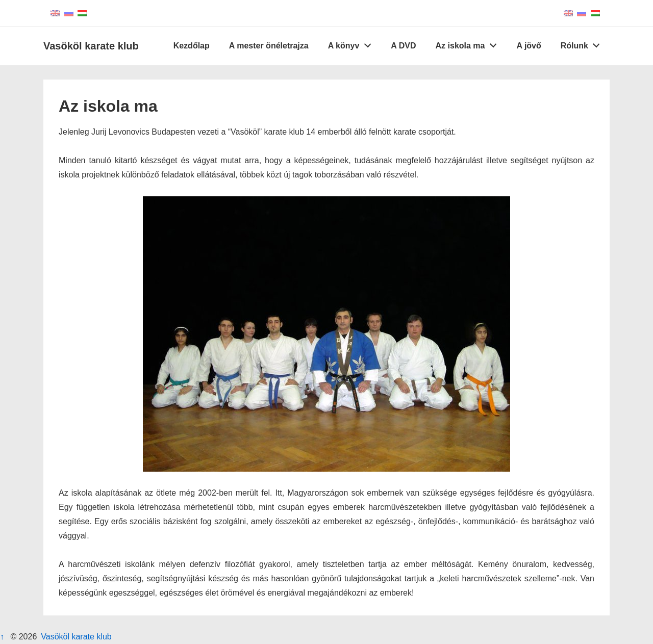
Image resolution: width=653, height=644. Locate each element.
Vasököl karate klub (91, 46)
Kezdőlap (192, 46)
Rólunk (583, 43)
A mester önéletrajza (269, 46)
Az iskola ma (469, 43)
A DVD (403, 46)
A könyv (352, 43)
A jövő (529, 46)
